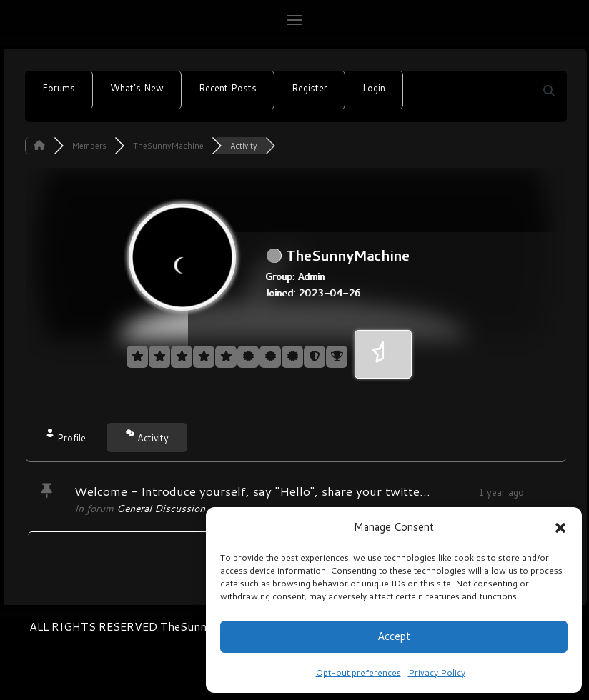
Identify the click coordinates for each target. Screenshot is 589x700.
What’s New (137, 88)
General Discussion (161, 509)
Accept (394, 636)
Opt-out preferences (358, 672)
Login (374, 88)
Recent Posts (228, 88)
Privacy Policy (437, 672)
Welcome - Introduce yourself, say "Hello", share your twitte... (252, 491)
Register (310, 88)
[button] (560, 527)
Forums (59, 88)
